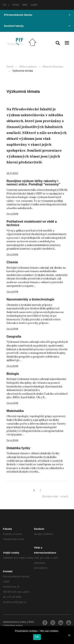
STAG (16, 5)
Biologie (13, 374)
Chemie (12, 262)
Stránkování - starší (55, 496)
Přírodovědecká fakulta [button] (37, 15)
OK (37, 637)
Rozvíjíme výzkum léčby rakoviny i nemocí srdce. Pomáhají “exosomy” (33, 183)
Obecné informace (53, 67)
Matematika (15, 411)
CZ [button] (6, 5)
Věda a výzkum (28, 67)
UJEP (34, 5)
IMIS (25, 5)
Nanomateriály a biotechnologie (30, 299)
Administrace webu (15, 622)
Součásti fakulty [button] (37, 26)
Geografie (14, 337)
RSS (31, 622)
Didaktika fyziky (18, 448)
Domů (10, 67)
